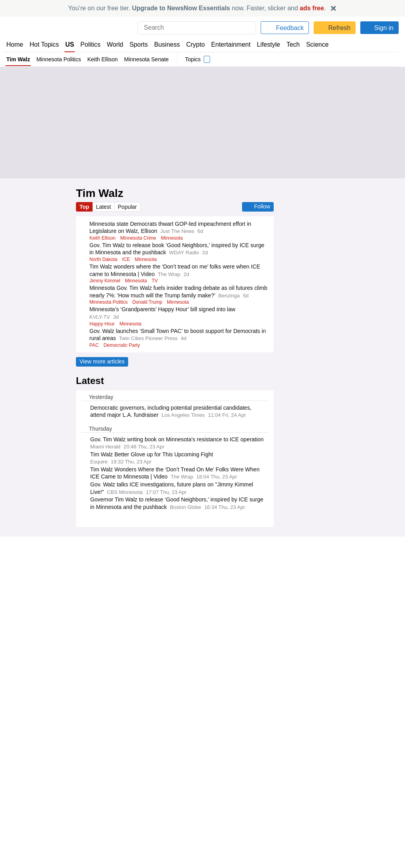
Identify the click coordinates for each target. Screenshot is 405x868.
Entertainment (231, 44)
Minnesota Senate (148, 59)
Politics (91, 44)
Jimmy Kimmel (106, 281)
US (70, 44)
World (116, 44)
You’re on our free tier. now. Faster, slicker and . (197, 8)
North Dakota (104, 259)
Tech (294, 44)
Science (318, 44)
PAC (94, 352)
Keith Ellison (104, 59)
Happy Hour (102, 331)
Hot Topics (44, 44)
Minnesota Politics (60, 59)
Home (15, 44)
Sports (140, 44)
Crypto (197, 44)
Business (168, 44)
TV (158, 281)
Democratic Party (122, 352)
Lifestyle (269, 44)
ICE (126, 259)
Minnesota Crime (140, 238)
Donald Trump (150, 310)
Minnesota (175, 238)
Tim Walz (19, 59)
